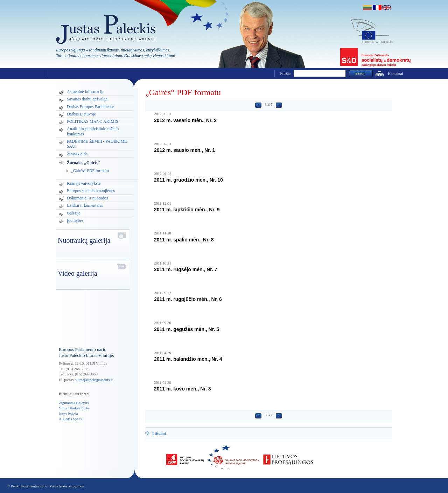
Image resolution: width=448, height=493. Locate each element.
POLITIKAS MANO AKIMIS (93, 121)
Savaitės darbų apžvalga (87, 99)
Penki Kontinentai (25, 486)
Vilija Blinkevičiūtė (74, 408)
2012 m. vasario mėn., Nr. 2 (185, 120)
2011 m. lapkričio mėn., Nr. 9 (187, 210)
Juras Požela (68, 414)
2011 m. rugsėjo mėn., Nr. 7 (186, 269)
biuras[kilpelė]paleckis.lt (94, 380)
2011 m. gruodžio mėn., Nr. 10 (188, 180)
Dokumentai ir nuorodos (87, 198)
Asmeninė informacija (86, 92)
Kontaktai (395, 73)
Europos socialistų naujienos (91, 191)
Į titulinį (159, 433)
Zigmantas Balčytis (74, 403)
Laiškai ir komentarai (85, 205)
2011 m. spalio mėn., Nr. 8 (184, 240)
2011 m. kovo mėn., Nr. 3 (183, 389)
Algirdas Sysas (70, 419)
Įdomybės (75, 220)
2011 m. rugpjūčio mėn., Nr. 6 (188, 299)
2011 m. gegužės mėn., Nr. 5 (187, 329)
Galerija (74, 213)
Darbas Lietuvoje (81, 114)
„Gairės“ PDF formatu (90, 171)
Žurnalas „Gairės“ (84, 163)
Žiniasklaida (77, 154)
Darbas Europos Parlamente (90, 107)
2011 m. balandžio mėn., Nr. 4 (188, 359)
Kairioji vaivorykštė (84, 183)
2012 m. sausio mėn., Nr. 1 (184, 150)
